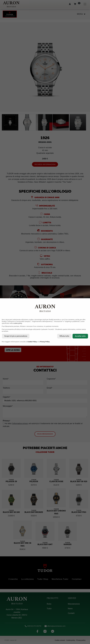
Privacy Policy (45, 342)
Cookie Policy (32, 342)
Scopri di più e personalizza (16, 336)
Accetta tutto (80, 336)
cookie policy (18, 323)
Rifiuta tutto (64, 336)
